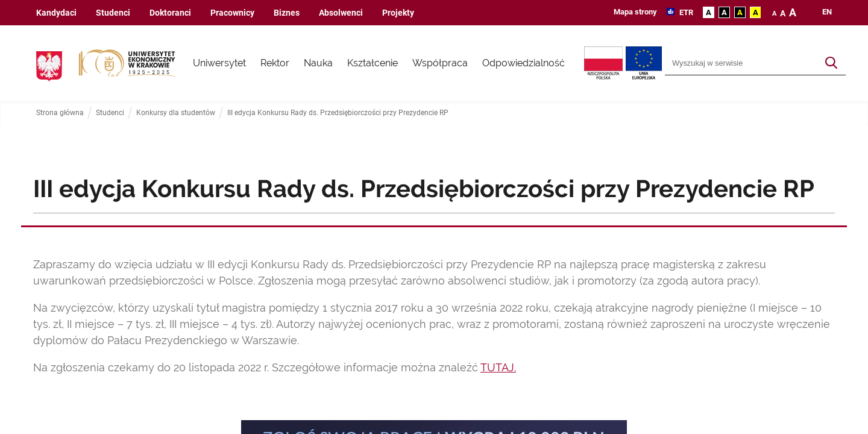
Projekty (398, 13)
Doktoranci (170, 13)
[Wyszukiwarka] (741, 63)
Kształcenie (373, 63)
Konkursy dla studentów (176, 113)
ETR (685, 12)
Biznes (287, 13)
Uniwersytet (219, 63)
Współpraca (440, 63)
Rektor (275, 63)
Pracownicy (232, 13)
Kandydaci (56, 13)
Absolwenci (341, 13)
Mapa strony (635, 12)
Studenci (113, 13)
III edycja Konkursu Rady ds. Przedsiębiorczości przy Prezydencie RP (338, 113)
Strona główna (60, 113)
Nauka (318, 63)
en (827, 12)
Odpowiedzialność (524, 63)
